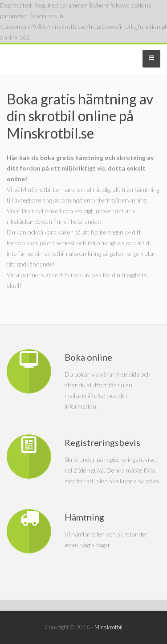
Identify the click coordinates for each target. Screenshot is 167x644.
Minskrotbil (108, 627)
